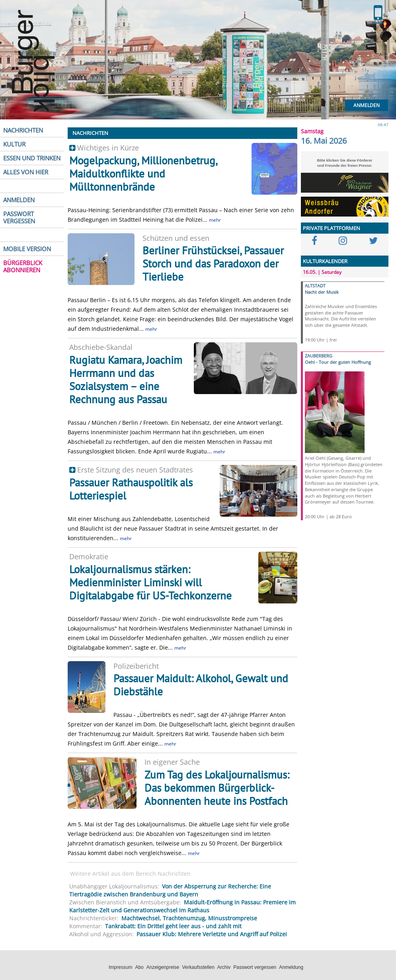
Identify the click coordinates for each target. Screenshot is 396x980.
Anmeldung (291, 967)
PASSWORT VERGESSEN (19, 217)
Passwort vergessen (255, 967)
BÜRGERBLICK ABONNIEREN (23, 266)
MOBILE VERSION (27, 249)
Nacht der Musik (322, 292)
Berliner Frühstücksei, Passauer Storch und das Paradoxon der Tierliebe (213, 264)
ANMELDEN (19, 200)
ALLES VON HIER (26, 172)
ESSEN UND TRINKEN (32, 158)
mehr (215, 220)
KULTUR (14, 144)
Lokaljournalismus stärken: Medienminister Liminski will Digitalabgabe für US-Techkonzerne (150, 582)
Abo (139, 967)
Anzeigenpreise (163, 967)
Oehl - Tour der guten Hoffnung (338, 362)
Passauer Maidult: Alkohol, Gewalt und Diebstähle (201, 685)
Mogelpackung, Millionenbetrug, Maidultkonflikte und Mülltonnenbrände (143, 174)
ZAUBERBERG (319, 356)
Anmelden (367, 105)
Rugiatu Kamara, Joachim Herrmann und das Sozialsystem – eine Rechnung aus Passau (126, 380)
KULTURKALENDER (325, 261)
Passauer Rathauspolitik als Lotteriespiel (131, 489)
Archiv (224, 967)
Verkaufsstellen (198, 967)
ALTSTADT (315, 286)
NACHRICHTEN (23, 130)
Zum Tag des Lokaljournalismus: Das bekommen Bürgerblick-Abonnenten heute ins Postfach (217, 788)
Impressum (120, 967)
